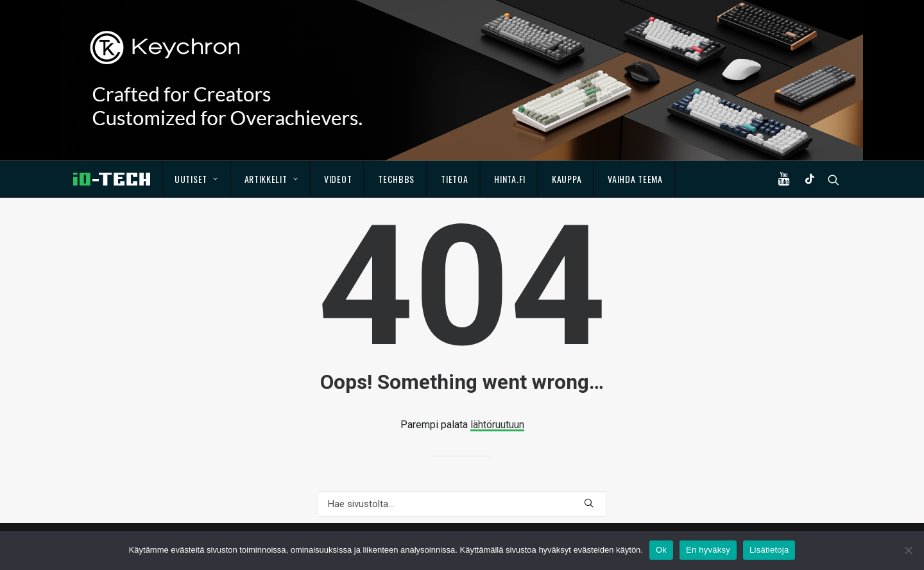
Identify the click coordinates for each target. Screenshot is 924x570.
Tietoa (454, 179)
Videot (338, 179)
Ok (661, 550)
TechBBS (396, 179)
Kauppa (567, 179)
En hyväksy (708, 550)
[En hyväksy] (908, 550)
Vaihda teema (635, 179)
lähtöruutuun (497, 425)
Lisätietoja (769, 550)
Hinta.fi (510, 179)
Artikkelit (271, 179)
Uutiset (196, 179)
